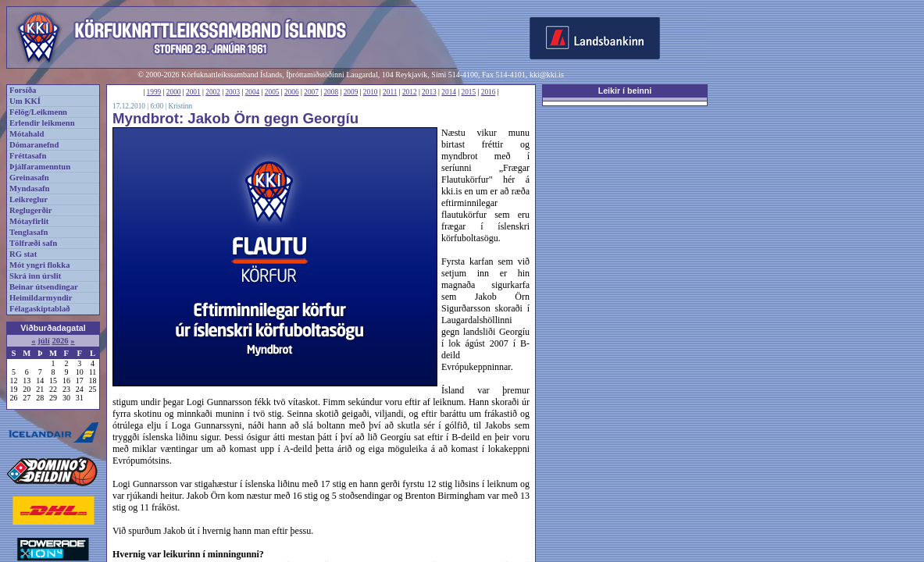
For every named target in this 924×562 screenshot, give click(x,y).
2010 (371, 92)
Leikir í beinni (625, 91)
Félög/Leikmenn (38, 112)
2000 (174, 92)
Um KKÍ (25, 101)
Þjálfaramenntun (40, 167)
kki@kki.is (547, 75)
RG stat (23, 254)
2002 (213, 92)
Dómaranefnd (34, 145)
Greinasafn (29, 178)
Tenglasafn (29, 232)
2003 (232, 92)
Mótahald (27, 134)
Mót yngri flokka (40, 265)
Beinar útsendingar (44, 287)
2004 (253, 92)
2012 (410, 92)
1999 (154, 92)
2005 (272, 92)
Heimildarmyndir (41, 298)
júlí (43, 341)
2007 (311, 92)
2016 (489, 92)
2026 (60, 341)
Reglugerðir (30, 210)
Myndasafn (30, 189)
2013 (429, 92)
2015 (469, 92)
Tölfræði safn (33, 243)
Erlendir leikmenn (42, 123)
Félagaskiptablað (40, 309)
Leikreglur (29, 199)
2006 (292, 92)
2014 (449, 92)
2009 (351, 92)
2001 (193, 92)
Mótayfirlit (29, 221)
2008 (331, 92)
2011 (390, 92)
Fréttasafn (28, 156)
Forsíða (23, 90)
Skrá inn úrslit (35, 276)
